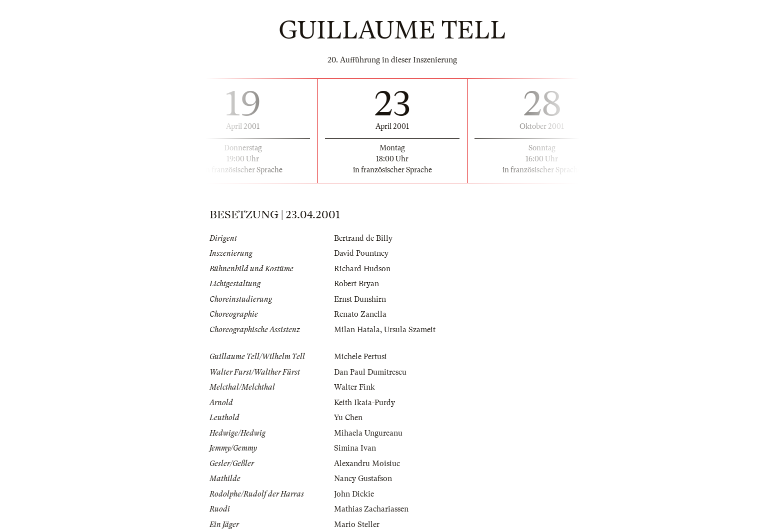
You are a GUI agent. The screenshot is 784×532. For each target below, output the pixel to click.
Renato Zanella (360, 314)
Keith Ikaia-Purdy (364, 403)
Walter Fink (354, 387)
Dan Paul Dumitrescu (370, 372)
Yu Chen (348, 418)
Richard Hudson (362, 269)
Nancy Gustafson (363, 479)
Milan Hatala (357, 330)
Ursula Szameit (410, 330)
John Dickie (354, 494)
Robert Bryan (356, 284)
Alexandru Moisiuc (367, 464)
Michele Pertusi (360, 357)
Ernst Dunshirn (360, 299)
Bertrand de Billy (363, 238)
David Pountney (361, 253)
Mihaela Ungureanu (368, 433)
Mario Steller (357, 525)
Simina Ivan (355, 448)
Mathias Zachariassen (371, 509)
